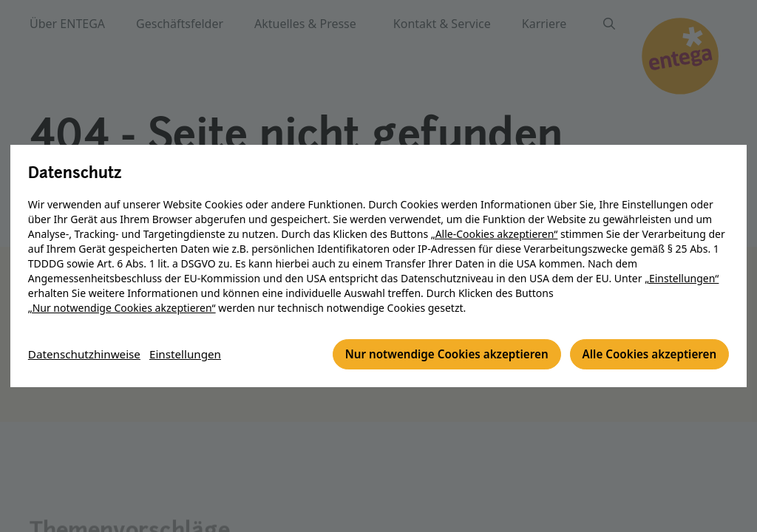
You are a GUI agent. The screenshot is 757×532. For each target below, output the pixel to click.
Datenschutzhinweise (87, 355)
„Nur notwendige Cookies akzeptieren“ (122, 308)
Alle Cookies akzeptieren (646, 355)
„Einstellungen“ (682, 279)
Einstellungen (193, 355)
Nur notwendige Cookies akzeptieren (434, 355)
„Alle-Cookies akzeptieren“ (495, 235)
